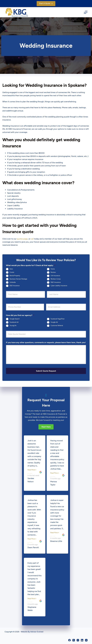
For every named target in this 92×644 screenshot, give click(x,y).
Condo (12, 272)
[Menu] (86, 12)
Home (53, 269)
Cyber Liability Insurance (59, 286)
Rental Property (15, 276)
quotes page (22, 239)
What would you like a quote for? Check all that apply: (31, 265)
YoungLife (13, 326)
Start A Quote (46, 3)
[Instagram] (78, 640)
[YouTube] (86, 640)
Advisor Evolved (37, 631)
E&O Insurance (15, 286)
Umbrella (13, 282)
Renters (53, 272)
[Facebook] (69, 640)
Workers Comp (56, 279)
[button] (46, 426)
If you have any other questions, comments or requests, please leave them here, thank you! (46, 342)
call (32, 239)
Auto (11, 269)
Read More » (32, 470)
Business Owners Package (18, 279)
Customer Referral (57, 326)
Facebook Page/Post (57, 319)
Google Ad (54, 322)
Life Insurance (55, 276)
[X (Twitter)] (74, 640)
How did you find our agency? (20, 315)
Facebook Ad (14, 322)
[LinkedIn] (82, 640)
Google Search (15, 319)
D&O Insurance (56, 282)
